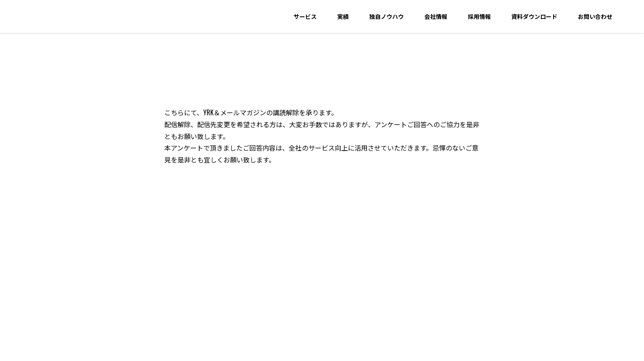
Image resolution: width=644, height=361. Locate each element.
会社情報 (436, 16)
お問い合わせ (595, 16)
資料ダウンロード (534, 16)
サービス (305, 16)
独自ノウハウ (386, 16)
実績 (343, 16)
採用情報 (479, 16)
